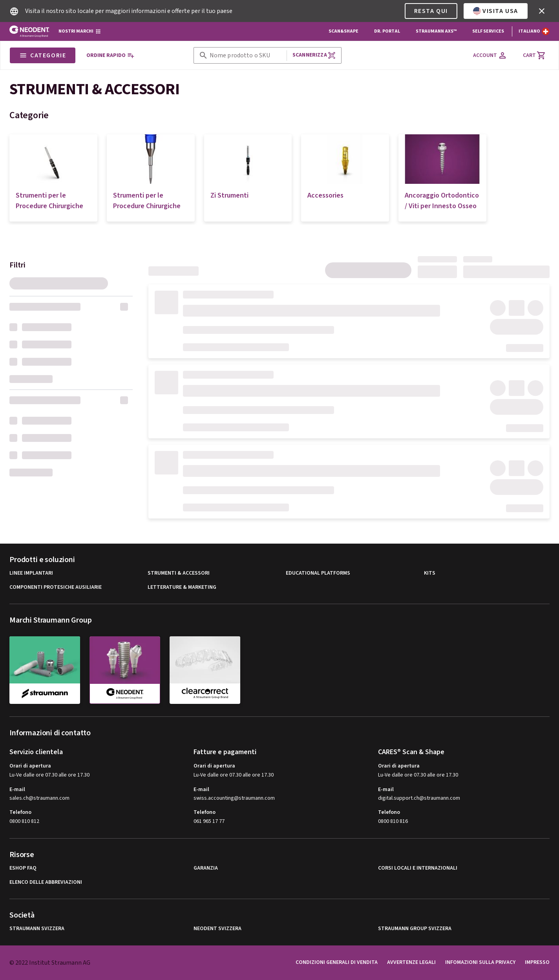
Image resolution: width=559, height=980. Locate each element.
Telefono (20, 812)
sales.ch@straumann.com (39, 798)
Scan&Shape (343, 31)
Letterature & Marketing (182, 587)
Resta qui (431, 11)
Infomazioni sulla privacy (480, 962)
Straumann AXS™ (436, 31)
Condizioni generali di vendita (337, 962)
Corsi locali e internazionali (418, 868)
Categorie (43, 55)
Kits (430, 573)
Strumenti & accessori (179, 573)
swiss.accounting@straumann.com (234, 798)
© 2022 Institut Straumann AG (50, 963)
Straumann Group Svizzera (415, 929)
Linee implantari (31, 573)
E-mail (17, 789)
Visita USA (496, 11)
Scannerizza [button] (314, 55)
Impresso (537, 962)
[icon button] (542, 11)
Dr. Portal (387, 31)
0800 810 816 (393, 821)
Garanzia (206, 868)
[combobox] (247, 56)
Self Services (488, 31)
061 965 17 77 (209, 821)
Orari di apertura (30, 766)
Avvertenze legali (411, 962)
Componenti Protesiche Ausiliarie (56, 587)
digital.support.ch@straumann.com (419, 798)
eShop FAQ (23, 868)
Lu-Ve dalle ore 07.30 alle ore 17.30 (49, 775)
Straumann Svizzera (37, 929)
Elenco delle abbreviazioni (46, 882)
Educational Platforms (318, 573)
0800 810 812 (24, 821)
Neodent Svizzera (217, 929)
